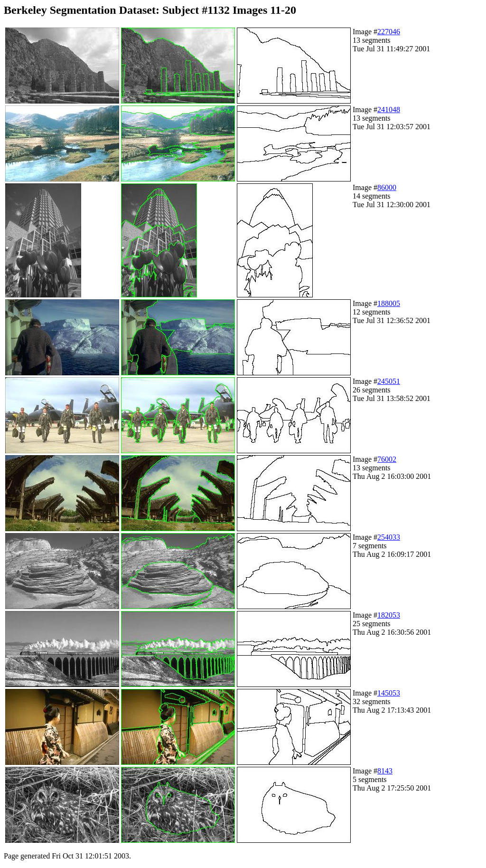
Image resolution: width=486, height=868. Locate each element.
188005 (389, 303)
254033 (389, 537)
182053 (389, 615)
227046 (389, 32)
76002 (387, 459)
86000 (387, 187)
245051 (389, 381)
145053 (389, 693)
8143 (385, 771)
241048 (389, 110)
